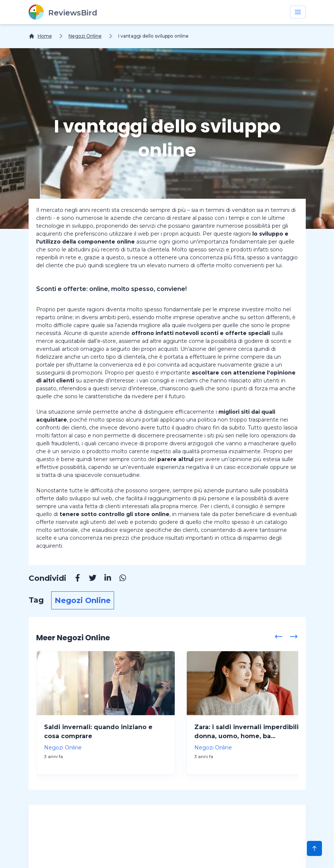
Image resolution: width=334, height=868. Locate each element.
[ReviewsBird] (63, 12)
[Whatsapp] (119, 579)
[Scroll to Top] (314, 848)
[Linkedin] (104, 579)
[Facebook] (74, 579)
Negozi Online (85, 36)
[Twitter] (89, 579)
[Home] (40, 36)
